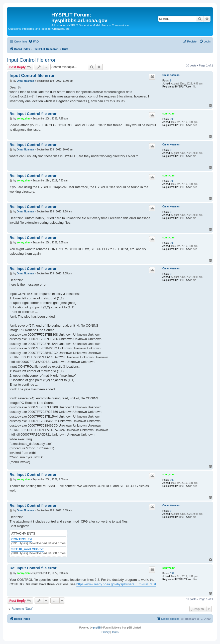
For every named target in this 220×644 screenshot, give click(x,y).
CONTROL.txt (22, 539)
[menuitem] (34, 41)
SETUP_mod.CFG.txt (27, 549)
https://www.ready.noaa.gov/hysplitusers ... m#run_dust (116, 584)
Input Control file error (31, 60)
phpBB (97, 628)
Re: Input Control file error (33, 114)
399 (172, 119)
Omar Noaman (171, 75)
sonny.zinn (169, 114)
